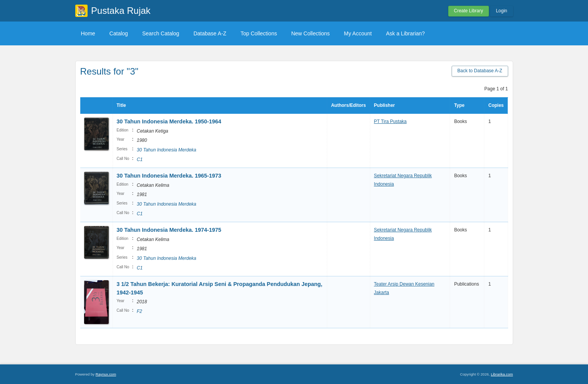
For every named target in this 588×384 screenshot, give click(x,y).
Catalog (119, 33)
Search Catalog (161, 33)
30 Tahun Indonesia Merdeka (166, 150)
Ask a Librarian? (405, 33)
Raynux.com (106, 374)
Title (121, 105)
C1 (140, 160)
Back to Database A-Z (480, 71)
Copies (496, 105)
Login (501, 11)
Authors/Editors (349, 105)
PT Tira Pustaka (390, 121)
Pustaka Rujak (121, 11)
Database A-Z (210, 33)
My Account (358, 33)
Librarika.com (502, 374)
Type (459, 105)
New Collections (310, 33)
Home (88, 33)
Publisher (385, 105)
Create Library (469, 11)
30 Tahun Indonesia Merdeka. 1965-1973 (169, 176)
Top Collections (259, 33)
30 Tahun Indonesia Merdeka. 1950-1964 (169, 121)
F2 (139, 311)
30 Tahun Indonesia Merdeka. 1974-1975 (169, 230)
